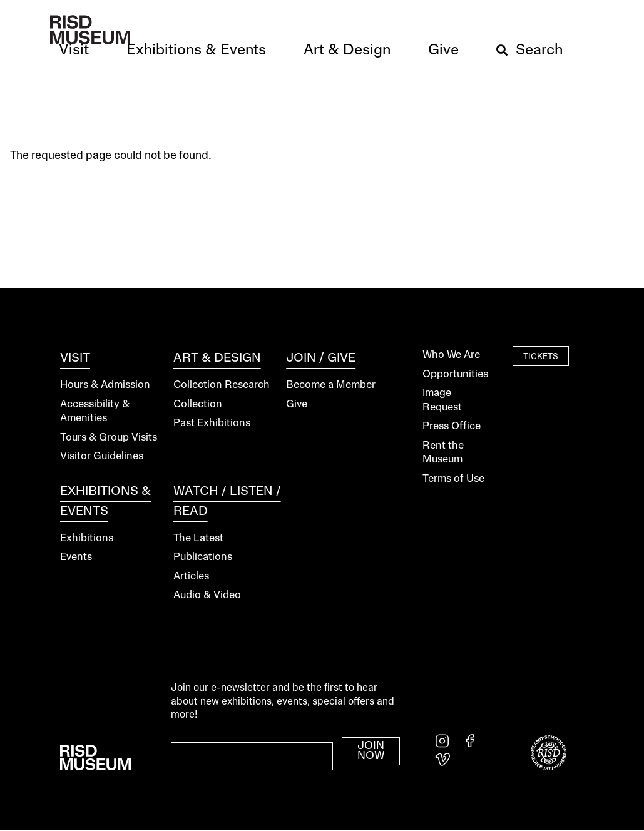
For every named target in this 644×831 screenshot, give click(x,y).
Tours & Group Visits (109, 438)
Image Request (442, 400)
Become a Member (331, 385)
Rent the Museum (443, 453)
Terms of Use (453, 479)
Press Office (452, 426)
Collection (198, 405)
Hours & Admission (105, 385)
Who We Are (451, 355)
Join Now (371, 751)
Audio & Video (207, 595)
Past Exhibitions (212, 423)
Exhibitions (87, 538)
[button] (74, 51)
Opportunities (455, 375)
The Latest (198, 538)
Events (76, 557)
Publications (203, 557)
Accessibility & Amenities (95, 412)
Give (297, 405)
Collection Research (222, 385)
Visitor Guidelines (102, 456)
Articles (191, 577)
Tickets (541, 357)
